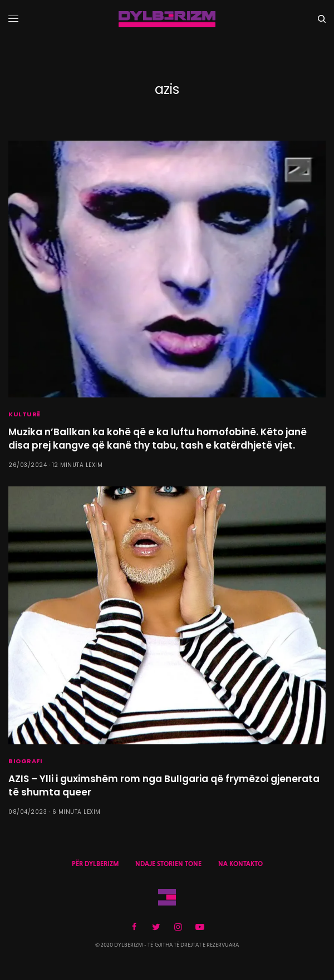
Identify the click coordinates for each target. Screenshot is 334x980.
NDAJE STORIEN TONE (168, 864)
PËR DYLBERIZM (95, 864)
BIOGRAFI (25, 761)
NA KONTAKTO (240, 864)
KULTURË (24, 414)
